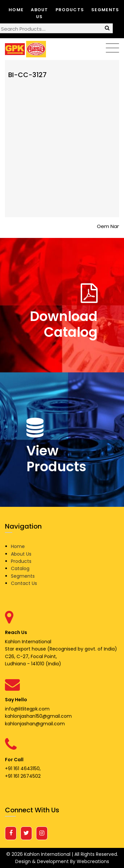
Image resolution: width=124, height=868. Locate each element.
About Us (40, 13)
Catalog (20, 568)
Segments (105, 10)
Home (16, 10)
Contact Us (24, 583)
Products (70, 10)
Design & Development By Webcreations (62, 861)
